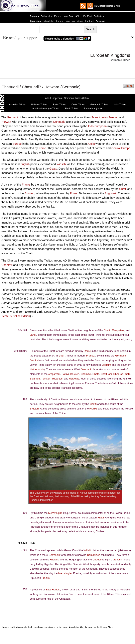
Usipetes (74, 379)
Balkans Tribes (39, 105)
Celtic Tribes (78, 105)
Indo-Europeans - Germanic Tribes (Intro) (67, 98)
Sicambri (35, 379)
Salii (127, 374)
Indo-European (97, 126)
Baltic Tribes (59, 105)
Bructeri (29, 193)
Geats (53, 169)
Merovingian (55, 513)
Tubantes (57, 379)
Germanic (13, 117)
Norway (6, 122)
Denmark (59, 122)
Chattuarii (106, 374)
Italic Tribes (120, 105)
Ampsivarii (54, 374)
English (25, 164)
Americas (100, 21)
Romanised (94, 555)
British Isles (47, 16)
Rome (42, 148)
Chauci (97, 560)
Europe (58, 16)
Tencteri (46, 379)
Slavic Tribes (71, 109)
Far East (87, 16)
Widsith (61, 164)
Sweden (113, 117)
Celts (92, 144)
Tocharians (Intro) (93, 109)
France (90, 356)
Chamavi (7, 265)
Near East (69, 16)
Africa (78, 16)
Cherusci (118, 374)
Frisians (54, 560)
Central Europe (121, 148)
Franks (26, 185)
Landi (33, 335)
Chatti (123, 189)
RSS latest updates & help (107, 6)
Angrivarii (111, 193)
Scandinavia (99, 117)
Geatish (117, 560)
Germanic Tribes (99, 105)
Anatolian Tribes (17, 105)
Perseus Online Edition (16, 316)
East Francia (53, 590)
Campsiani (118, 330)
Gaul (61, 356)
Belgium (106, 365)
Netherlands (37, 369)
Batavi (65, 374)
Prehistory (98, 16)
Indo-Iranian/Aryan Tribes (45, 109)
